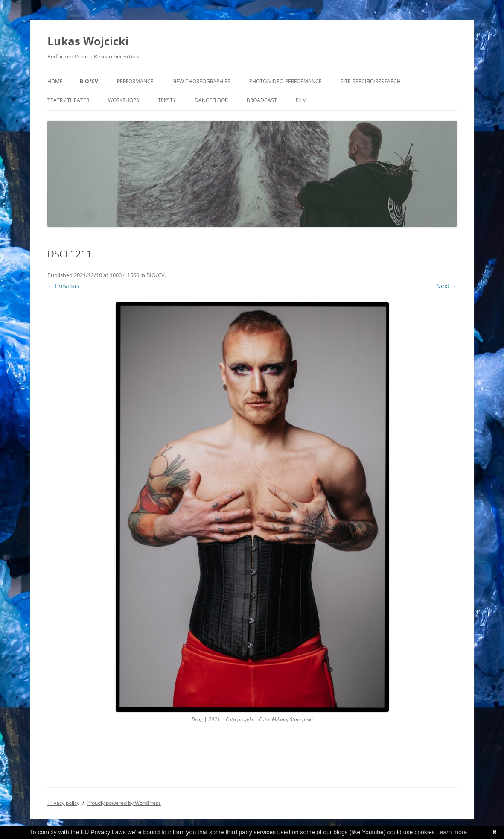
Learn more (452, 832)
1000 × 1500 (124, 275)
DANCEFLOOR (211, 100)
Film (301, 100)
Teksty (167, 100)
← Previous (63, 286)
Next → (447, 286)
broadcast (262, 100)
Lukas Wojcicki (88, 41)
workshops (124, 100)
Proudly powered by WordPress (124, 803)
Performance (135, 81)
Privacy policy (63, 803)
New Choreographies (201, 81)
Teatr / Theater (68, 100)
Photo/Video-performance (286, 81)
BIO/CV (89, 81)
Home (55, 81)
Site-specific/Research (371, 81)
